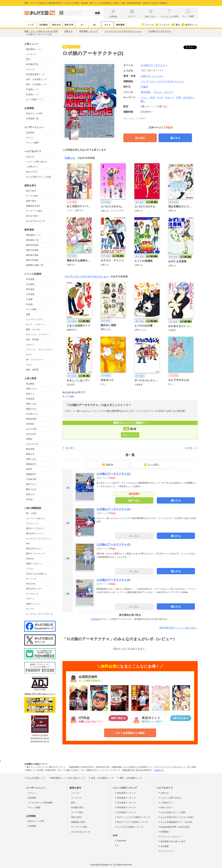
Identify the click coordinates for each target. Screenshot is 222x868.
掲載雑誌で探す (33, 206)
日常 (179, 97)
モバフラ (30, 609)
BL (95, 25)
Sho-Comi (31, 584)
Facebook (120, 840)
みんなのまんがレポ (35, 221)
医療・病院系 (32, 370)
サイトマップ (165, 851)
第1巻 (133, 429)
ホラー (29, 355)
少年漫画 (30, 294)
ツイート (192, 47)
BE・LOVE (31, 513)
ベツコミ (30, 569)
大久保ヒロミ (32, 414)
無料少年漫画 (32, 260)
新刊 (175, 25)
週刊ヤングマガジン (35, 528)
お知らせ (30, 157)
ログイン (30, 138)
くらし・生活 (148, 97)
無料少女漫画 (32, 250)
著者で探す (31, 201)
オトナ (108, 25)
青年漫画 (30, 289)
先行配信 (43, 25)
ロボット (170, 97)
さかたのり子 (32, 444)
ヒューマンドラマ (34, 319)
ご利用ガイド (32, 167)
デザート (30, 599)
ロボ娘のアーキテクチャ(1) (113, 474)
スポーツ (30, 345)
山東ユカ (152, 76)
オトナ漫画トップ (34, 99)
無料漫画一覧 (32, 240)
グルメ (29, 365)
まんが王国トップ (35, 778)
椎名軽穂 (30, 449)
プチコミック (32, 523)
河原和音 (30, 424)
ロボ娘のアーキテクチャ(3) (113, 544)
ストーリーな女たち (35, 518)
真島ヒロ (30, 494)
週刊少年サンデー (34, 589)
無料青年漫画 (32, 255)
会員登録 (30, 133)
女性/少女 (56, 25)
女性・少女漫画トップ (36, 79)
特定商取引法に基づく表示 (172, 841)
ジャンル (147, 25)
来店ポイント (189, 25)
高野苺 (29, 469)
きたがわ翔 (31, 429)
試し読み (140, 138)
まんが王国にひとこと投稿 (39, 177)
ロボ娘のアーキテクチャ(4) (113, 580)
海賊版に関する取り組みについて (40, 694)
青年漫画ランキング (125, 807)
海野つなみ (31, 404)
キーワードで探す (34, 211)
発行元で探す (32, 216)
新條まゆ (30, 454)
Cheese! (30, 559)
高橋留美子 (31, 474)
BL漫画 (29, 304)
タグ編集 (69, 396)
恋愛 (28, 314)
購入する (175, 138)
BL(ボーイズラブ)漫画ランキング (131, 822)
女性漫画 (30, 279)
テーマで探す (32, 196)
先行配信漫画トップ (35, 74)
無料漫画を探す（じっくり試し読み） (179, 628)
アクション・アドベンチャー (40, 350)
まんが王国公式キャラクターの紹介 (176, 817)
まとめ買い (152, 465)
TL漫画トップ (32, 89)
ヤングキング (32, 594)
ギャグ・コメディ (164, 92)
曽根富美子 (31, 464)
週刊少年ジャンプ (34, 533)
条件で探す (31, 191)
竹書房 (144, 87)
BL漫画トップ (33, 94)
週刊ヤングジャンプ (35, 554)
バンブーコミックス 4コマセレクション (87, 276)
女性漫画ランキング (125, 798)
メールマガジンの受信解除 (40, 803)
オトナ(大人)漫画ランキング (129, 827)
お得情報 (32, 826)
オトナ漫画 (31, 309)
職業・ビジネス (33, 329)
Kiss (28, 544)
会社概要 (163, 846)
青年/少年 (69, 25)
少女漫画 (30, 284)
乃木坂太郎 (31, 479)
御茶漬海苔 (31, 419)
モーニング (31, 579)
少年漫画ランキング (125, 812)
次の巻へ (190, 448)
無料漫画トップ (33, 49)
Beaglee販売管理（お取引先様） (174, 827)
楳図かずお (31, 409)
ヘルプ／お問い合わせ (36, 162)
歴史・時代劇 (32, 340)
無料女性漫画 (32, 245)
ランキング (162, 25)
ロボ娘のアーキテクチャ (154, 65)
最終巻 (108, 465)
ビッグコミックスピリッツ (39, 539)
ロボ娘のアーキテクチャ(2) (113, 509)
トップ (31, 25)
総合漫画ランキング (125, 793)
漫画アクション (33, 604)
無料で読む (134, 501)
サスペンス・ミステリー (37, 335)
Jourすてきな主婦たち (36, 574)
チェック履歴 (32, 143)
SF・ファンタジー (35, 360)
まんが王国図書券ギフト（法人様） (176, 822)
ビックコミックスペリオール (40, 614)
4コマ (160, 97)
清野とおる (31, 459)
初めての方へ (32, 172)
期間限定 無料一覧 (35, 265)
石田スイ (30, 394)
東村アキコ (31, 484)
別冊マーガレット (34, 564)
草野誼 (29, 439)
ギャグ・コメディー (35, 324)
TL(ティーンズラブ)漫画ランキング (132, 817)
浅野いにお (31, 389)
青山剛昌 (30, 384)
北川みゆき (31, 434)
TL (82, 25)
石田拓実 (30, 399)
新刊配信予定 (32, 64)
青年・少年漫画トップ (36, 84)
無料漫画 (120, 25)
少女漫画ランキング (125, 802)
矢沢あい (30, 499)
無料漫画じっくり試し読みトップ (67, 778)
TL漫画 (29, 299)
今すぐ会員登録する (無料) (130, 733)
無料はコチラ (130, 435)
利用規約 (163, 832)
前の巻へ (71, 448)
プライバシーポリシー (170, 836)
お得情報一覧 (32, 119)
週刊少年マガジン (34, 549)
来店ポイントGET (34, 114)
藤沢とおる (31, 489)
